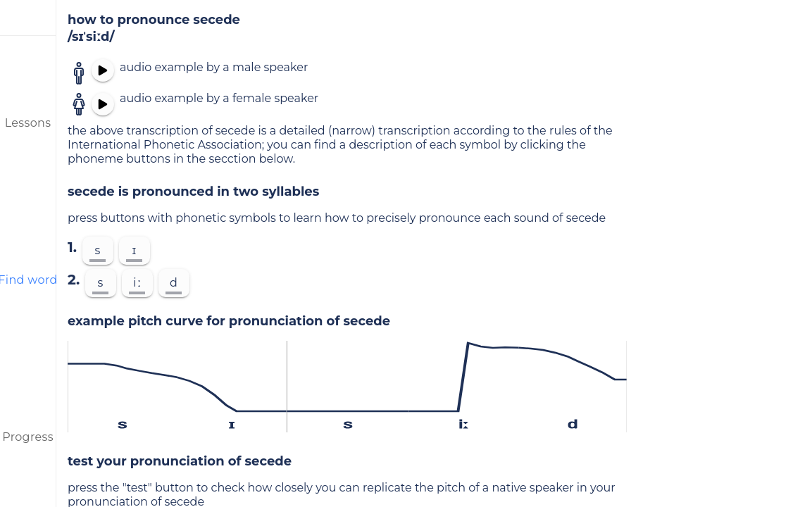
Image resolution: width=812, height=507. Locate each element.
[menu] (28, 18)
